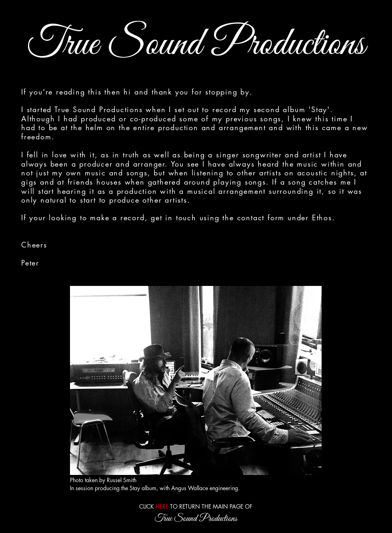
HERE (162, 506)
